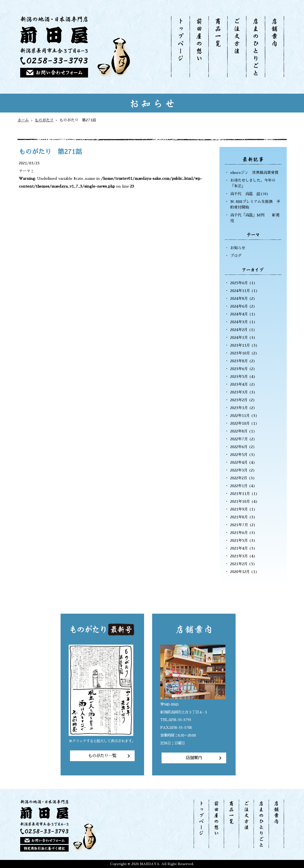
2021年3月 (239, 556)
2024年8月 (239, 298)
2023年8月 (239, 361)
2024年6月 (239, 306)
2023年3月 (239, 392)
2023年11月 (240, 345)
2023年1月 (239, 408)
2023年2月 (239, 400)
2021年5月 (239, 540)
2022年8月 (239, 431)
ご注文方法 (236, 47)
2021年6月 (239, 533)
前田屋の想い (199, 47)
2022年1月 (239, 486)
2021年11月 (240, 494)
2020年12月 (240, 572)
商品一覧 (218, 47)
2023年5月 (239, 377)
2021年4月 (239, 548)
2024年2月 (239, 330)
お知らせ (238, 248)
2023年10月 (240, 353)
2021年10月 (240, 501)
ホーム (23, 120)
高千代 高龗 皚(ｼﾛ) (249, 194)
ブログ (236, 256)
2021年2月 (239, 564)
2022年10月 (240, 423)
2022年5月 (239, 455)
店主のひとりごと (255, 47)
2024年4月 (239, 314)
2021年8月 (239, 517)
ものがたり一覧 (102, 756)
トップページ (180, 47)
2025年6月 (239, 283)
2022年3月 (239, 470)
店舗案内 (274, 47)
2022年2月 (239, 478)
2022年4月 (239, 462)
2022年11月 (240, 416)
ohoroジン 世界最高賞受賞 (254, 173)
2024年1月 (239, 338)
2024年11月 (240, 291)
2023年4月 (239, 384)
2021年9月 (239, 509)
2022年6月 (239, 447)
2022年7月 (239, 439)
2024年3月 (239, 322)
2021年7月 (239, 525)
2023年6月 (239, 369)
